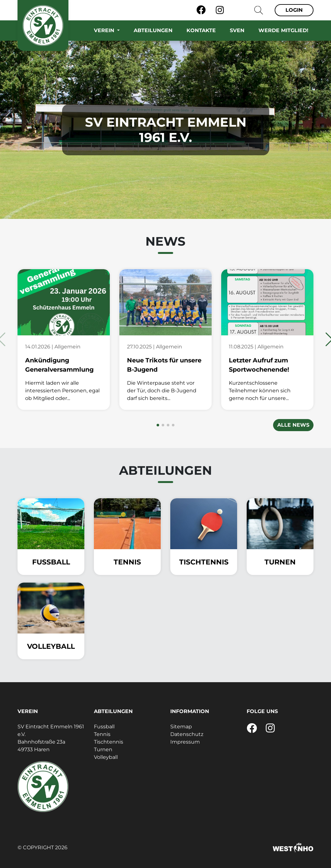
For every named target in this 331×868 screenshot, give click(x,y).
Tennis (102, 734)
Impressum (185, 742)
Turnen (103, 749)
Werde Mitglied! (283, 30)
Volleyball (106, 757)
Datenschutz (187, 734)
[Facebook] (201, 10)
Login (294, 10)
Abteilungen (153, 30)
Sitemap (181, 727)
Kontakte (201, 30)
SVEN (237, 30)
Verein (105, 30)
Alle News (293, 425)
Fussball (104, 727)
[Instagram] (220, 10)
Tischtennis (109, 742)
